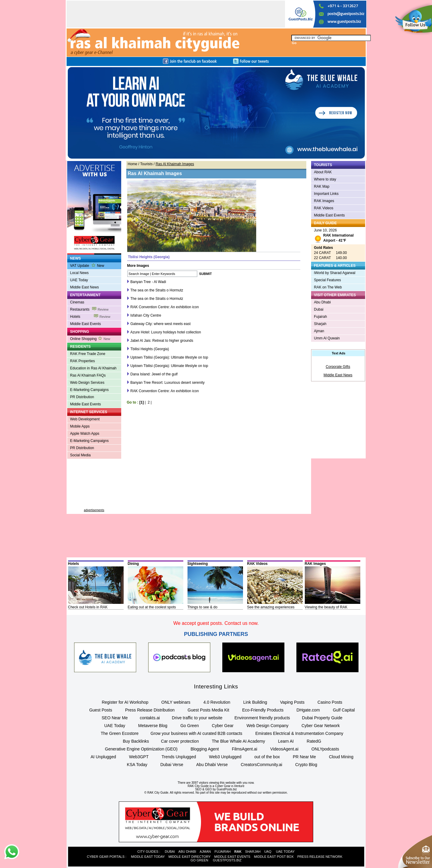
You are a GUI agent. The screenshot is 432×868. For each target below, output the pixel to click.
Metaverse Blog (153, 726)
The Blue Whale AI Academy (238, 741)
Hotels (90, 317)
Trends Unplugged (179, 757)
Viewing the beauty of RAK (326, 607)
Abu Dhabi (322, 302)
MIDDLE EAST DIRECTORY (189, 857)
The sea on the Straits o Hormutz (157, 290)
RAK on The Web (328, 287)
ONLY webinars (176, 702)
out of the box (267, 757)
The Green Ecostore (120, 733)
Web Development (85, 419)
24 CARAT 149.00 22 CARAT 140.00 (331, 253)
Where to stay (325, 179)
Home (133, 164)
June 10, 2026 (334, 236)
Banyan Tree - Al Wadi (148, 282)
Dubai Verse (172, 765)
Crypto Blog (306, 765)
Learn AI (286, 741)
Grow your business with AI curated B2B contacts (196, 733)
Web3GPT (139, 757)
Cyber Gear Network (321, 726)
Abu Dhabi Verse (212, 765)
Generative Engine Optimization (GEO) (141, 749)
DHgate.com (308, 710)
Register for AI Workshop (125, 702)
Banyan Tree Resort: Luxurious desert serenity (168, 383)
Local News (79, 273)
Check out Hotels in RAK (88, 607)
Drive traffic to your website (197, 718)
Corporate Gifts (338, 367)
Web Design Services (87, 383)
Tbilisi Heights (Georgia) (150, 349)
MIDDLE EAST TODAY (148, 857)
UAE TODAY (285, 852)
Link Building (255, 702)
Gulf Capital (344, 710)
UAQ (268, 852)
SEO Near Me (115, 718)
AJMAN (205, 852)
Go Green (189, 726)
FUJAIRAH (223, 852)
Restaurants (89, 309)
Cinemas (77, 302)
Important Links (326, 194)
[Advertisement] (94, 486)
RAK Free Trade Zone (88, 354)
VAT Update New (87, 265)
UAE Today (79, 280)
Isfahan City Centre (146, 315)
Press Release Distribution (150, 710)
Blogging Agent (205, 749)
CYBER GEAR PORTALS (106, 857)
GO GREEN (199, 860)
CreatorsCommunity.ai (261, 765)
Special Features (328, 280)
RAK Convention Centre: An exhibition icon (165, 307)
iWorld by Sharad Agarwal (335, 273)
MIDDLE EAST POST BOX (274, 857)
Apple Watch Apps (85, 434)
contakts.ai (150, 718)
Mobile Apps (80, 426)
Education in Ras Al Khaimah (93, 368)
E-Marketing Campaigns (90, 390)
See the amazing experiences (271, 607)
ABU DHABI (187, 852)
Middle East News (85, 287)
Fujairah (321, 317)
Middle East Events (86, 324)
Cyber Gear (223, 726)
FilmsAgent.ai (245, 749)
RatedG (314, 741)
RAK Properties (83, 361)
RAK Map (322, 186)
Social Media (81, 455)
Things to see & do (202, 607)
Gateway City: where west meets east (161, 324)
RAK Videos (324, 208)
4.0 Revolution (217, 702)
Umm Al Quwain (327, 338)
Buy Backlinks (136, 741)
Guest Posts (100, 710)
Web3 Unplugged (225, 757)
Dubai (319, 309)
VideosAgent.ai (284, 749)
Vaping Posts (292, 702)
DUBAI (170, 852)
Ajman (319, 331)
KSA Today (137, 765)
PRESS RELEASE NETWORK (320, 857)
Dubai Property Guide (322, 718)
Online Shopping (90, 339)
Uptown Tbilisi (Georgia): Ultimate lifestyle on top (169, 357)
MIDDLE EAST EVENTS (232, 857)
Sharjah (320, 324)
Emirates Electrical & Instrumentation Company (299, 733)
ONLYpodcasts (325, 749)
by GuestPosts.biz (225, 789)
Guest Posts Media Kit (208, 710)
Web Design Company (268, 726)
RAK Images (324, 201)
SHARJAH (253, 852)
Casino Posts (330, 702)
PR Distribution (82, 397)
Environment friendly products (262, 718)
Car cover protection (180, 741)
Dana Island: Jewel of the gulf (154, 374)
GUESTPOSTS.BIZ (227, 860)
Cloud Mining (341, 757)
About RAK (323, 172)
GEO (208, 789)
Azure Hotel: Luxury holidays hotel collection (166, 332)
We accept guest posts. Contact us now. (216, 623)
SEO (198, 789)
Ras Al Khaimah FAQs (88, 375)
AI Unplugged (103, 757)
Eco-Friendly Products (263, 710)
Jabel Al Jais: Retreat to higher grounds (162, 341)
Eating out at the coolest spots (152, 607)
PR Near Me (304, 757)
